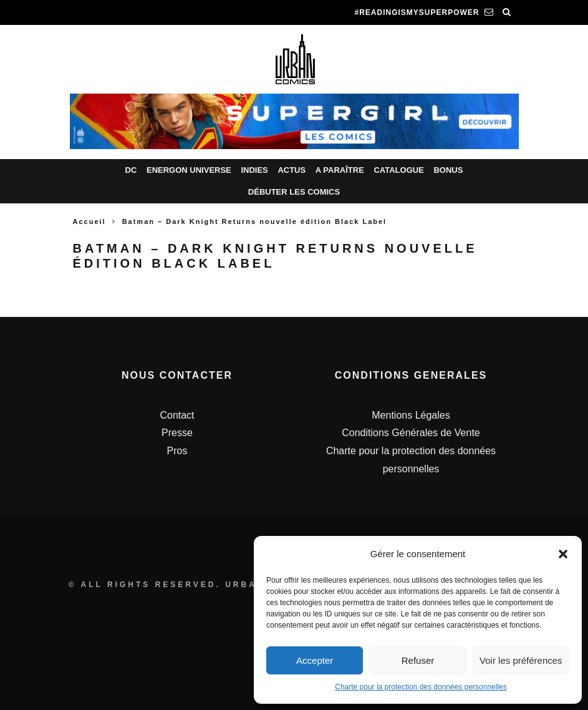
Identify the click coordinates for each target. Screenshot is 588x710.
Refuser (418, 660)
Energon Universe (189, 170)
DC (131, 170)
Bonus (448, 170)
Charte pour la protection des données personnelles (421, 687)
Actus (292, 170)
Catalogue (398, 170)
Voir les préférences (521, 660)
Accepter (315, 660)
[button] (563, 554)
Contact (177, 415)
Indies (254, 170)
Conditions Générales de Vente (411, 433)
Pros (177, 451)
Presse (177, 433)
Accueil (89, 221)
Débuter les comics (294, 192)
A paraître (340, 170)
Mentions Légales (411, 415)
